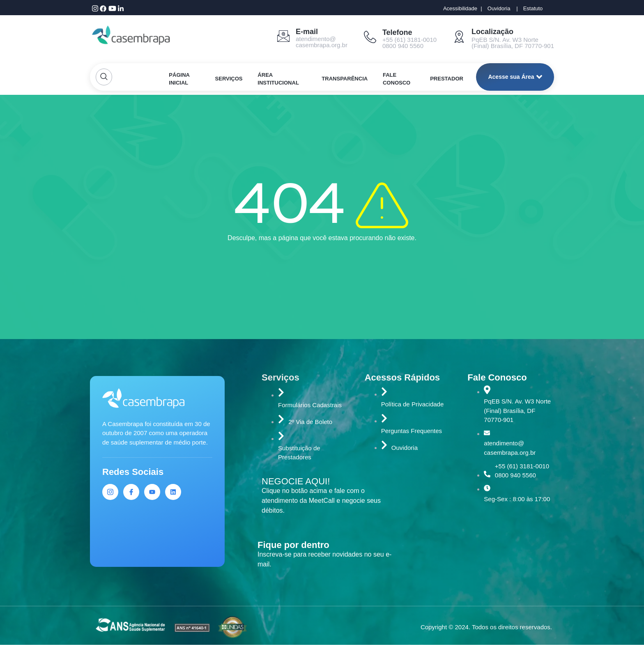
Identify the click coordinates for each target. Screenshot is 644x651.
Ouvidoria (499, 8)
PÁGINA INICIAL (179, 79)
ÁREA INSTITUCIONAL (278, 79)
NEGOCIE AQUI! (296, 481)
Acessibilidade (460, 8)
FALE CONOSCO (397, 79)
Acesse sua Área (515, 77)
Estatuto (533, 8)
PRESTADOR (447, 79)
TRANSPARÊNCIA (345, 79)
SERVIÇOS (229, 79)
